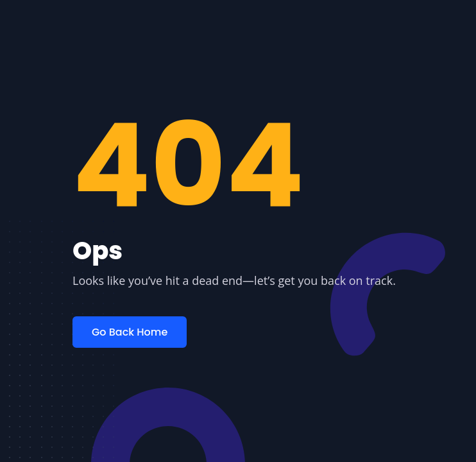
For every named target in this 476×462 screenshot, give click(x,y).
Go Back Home (130, 332)
